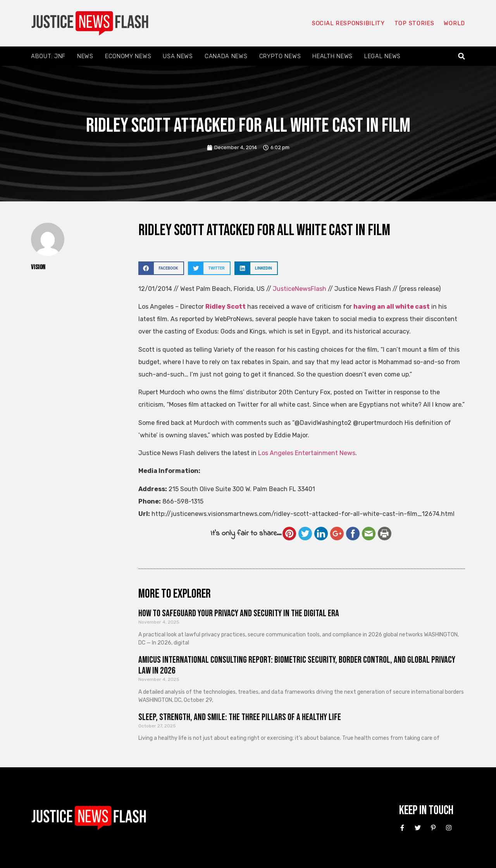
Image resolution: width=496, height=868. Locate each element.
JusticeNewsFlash (300, 289)
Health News (332, 56)
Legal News (382, 56)
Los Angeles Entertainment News (307, 453)
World (454, 23)
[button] (462, 56)
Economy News (128, 56)
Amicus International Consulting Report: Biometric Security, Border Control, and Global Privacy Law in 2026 (297, 665)
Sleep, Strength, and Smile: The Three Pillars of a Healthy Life (240, 717)
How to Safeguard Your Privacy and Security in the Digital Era (239, 613)
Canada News (226, 56)
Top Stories (414, 23)
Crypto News (280, 56)
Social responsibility (348, 23)
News (85, 56)
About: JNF (48, 56)
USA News (178, 56)
